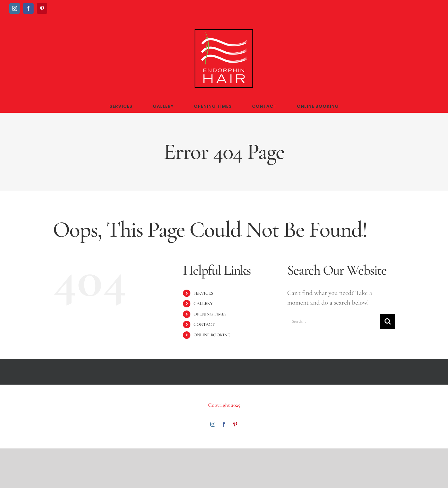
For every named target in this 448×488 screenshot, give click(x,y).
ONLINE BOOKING (212, 335)
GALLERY (203, 303)
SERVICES (203, 293)
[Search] (388, 321)
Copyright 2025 (224, 405)
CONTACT (204, 324)
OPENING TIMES (210, 314)
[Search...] (334, 321)
